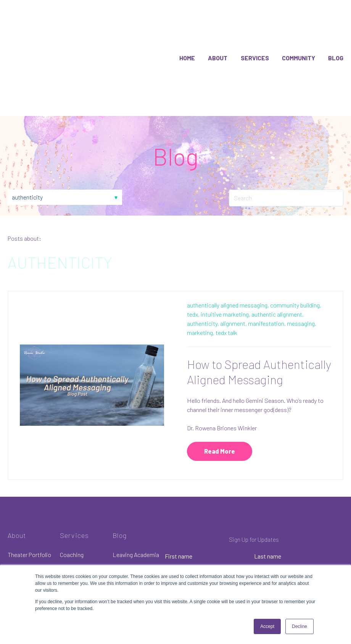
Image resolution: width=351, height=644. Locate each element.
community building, (296, 272)
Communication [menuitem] (133, 555)
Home (187, 41)
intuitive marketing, (225, 281)
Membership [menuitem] (76, 555)
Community (299, 41)
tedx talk (226, 300)
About (218, 41)
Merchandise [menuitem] (24, 539)
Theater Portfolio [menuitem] (29, 522)
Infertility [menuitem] (124, 539)
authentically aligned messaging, (228, 272)
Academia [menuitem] (72, 539)
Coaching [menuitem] (72, 522)
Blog (336, 41)
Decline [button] (299, 626)
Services (255, 41)
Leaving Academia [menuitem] (136, 522)
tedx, (193, 281)
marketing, (201, 300)
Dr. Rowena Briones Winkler (222, 395)
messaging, (302, 291)
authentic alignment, (278, 281)
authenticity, (203, 291)
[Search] (286, 166)
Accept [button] (267, 626)
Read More (220, 418)
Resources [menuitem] (21, 555)
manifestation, (267, 291)
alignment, (233, 291)
